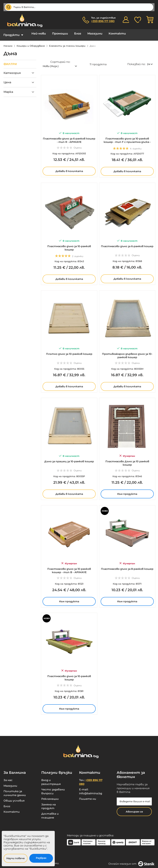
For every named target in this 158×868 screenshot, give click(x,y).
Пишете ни (88, 796)
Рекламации (50, 796)
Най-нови (36, 34)
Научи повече (16, 858)
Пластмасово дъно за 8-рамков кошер (127, 567)
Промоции (55, 34)
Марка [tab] (8, 89)
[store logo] (23, 20)
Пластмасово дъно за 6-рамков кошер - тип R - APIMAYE (69, 136)
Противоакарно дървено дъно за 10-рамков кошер (127, 352)
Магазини (84, 34)
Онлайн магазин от (131, 861)
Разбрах (41, 858)
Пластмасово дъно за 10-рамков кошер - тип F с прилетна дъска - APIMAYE (127, 138)
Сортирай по (60, 59)
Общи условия (14, 798)
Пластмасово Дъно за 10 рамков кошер (127, 459)
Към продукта (127, 490)
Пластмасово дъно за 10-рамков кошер (69, 244)
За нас (8, 777)
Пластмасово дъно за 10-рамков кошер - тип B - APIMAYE (69, 567)
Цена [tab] (7, 80)
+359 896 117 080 (103, 21)
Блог (70, 34)
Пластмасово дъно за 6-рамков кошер (127, 244)
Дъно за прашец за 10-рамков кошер (69, 459)
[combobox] (79, 7)
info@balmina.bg (91, 791)
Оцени (78, 144)
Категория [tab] (12, 70)
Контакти (104, 34)
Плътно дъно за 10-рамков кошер (69, 350)
